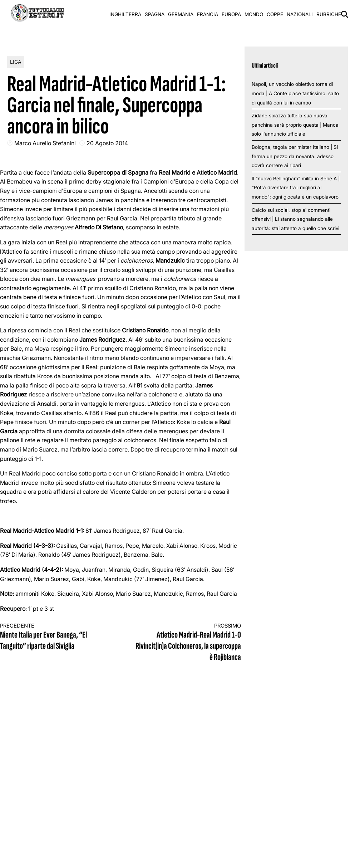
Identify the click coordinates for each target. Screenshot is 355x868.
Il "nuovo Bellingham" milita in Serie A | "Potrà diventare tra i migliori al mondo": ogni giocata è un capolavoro (296, 188)
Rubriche (329, 14)
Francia (208, 14)
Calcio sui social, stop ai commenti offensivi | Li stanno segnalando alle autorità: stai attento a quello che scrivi (295, 219)
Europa (231, 14)
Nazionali (300, 14)
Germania (181, 14)
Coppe (275, 14)
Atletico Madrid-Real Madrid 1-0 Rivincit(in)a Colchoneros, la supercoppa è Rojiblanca (187, 643)
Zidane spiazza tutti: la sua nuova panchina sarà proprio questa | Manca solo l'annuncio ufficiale (295, 125)
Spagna (155, 14)
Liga (16, 62)
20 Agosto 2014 (107, 143)
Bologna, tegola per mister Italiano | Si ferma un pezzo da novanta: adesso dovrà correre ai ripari (295, 156)
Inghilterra (125, 14)
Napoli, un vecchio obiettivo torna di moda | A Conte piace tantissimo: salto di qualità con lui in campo (295, 93)
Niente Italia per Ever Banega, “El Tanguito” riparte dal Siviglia (54, 637)
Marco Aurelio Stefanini (45, 143)
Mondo (254, 14)
